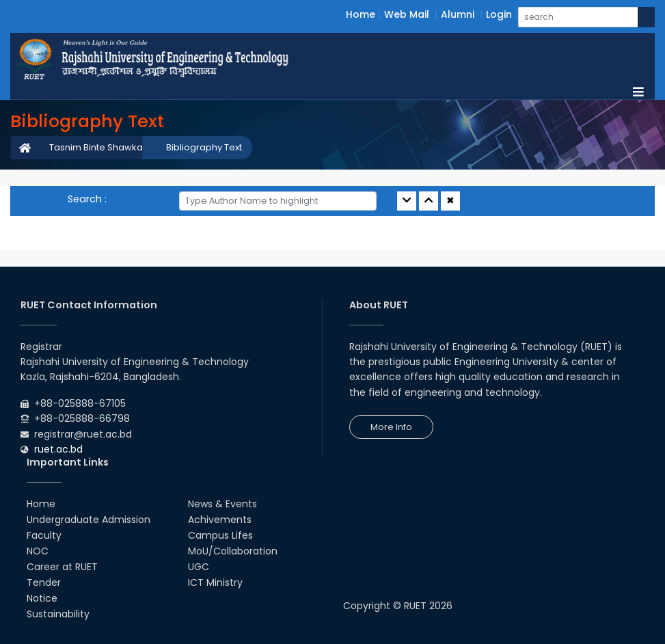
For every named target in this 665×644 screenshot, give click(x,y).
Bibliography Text (204, 147)
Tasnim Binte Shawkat (97, 147)
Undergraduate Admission (89, 520)
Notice (42, 598)
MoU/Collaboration (233, 551)
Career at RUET (62, 567)
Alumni (458, 14)
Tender (44, 582)
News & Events (222, 504)
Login (499, 14)
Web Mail (407, 14)
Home (361, 14)
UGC (199, 567)
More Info (391, 427)
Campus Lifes (220, 535)
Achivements (220, 520)
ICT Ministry (215, 582)
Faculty (44, 535)
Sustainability (58, 614)
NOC (38, 551)
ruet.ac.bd (58, 449)
